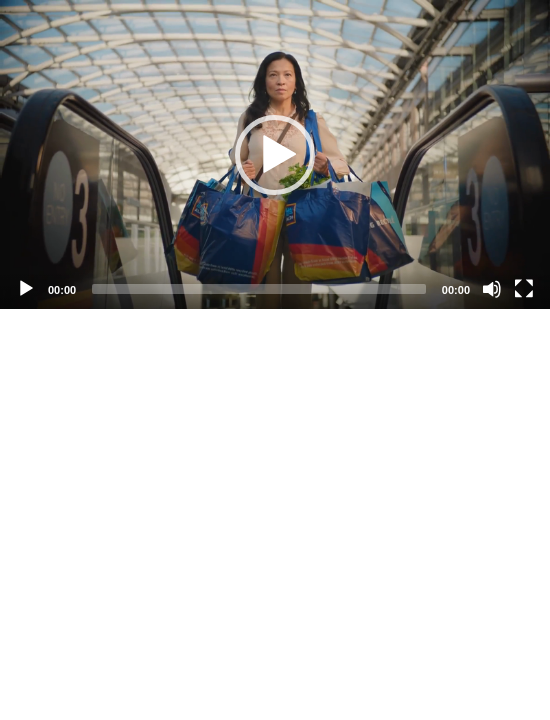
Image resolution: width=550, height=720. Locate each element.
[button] (275, 155)
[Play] (26, 289)
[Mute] (492, 289)
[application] (275, 154)
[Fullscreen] (524, 289)
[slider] (259, 289)
